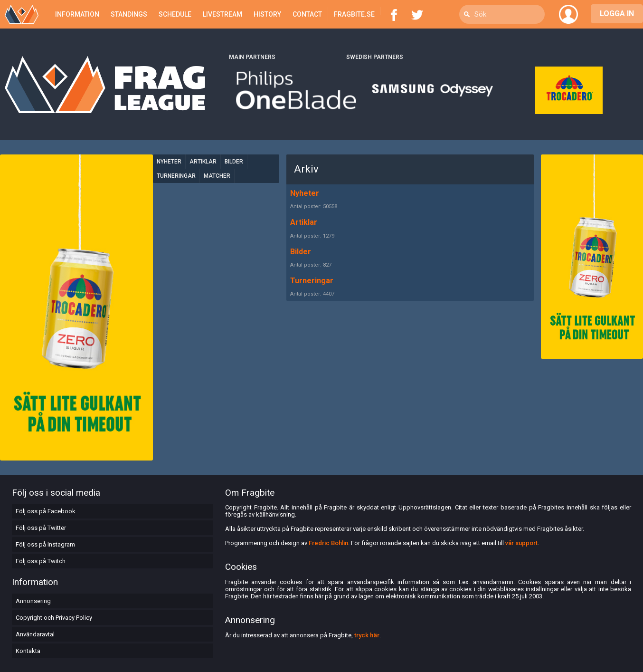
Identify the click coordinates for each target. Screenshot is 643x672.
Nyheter (169, 162)
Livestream (222, 14)
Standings (129, 14)
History (267, 14)
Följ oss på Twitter (41, 528)
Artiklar (203, 162)
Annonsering (33, 601)
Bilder (234, 162)
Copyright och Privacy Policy (54, 618)
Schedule (175, 14)
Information (77, 14)
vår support (521, 543)
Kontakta (28, 651)
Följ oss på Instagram (45, 544)
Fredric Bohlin (328, 543)
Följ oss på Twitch (41, 561)
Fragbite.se (354, 14)
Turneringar (176, 176)
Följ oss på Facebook (46, 511)
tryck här (367, 635)
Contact (307, 14)
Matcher (217, 176)
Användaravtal (35, 634)
